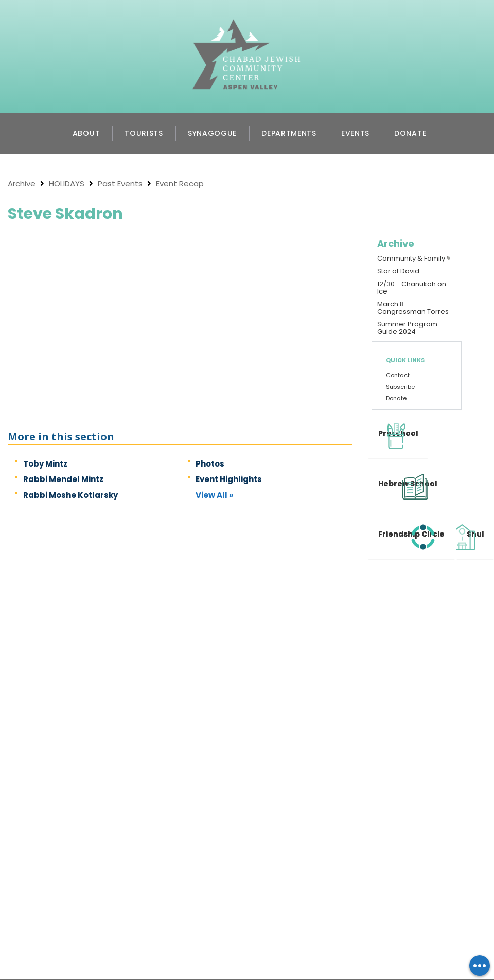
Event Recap (180, 184)
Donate (410, 133)
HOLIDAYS (67, 184)
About (86, 133)
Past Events (120, 184)
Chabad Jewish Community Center (247, 34)
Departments (289, 133)
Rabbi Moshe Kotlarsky (70, 495)
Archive (22, 184)
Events (355, 133)
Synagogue (212, 133)
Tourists (144, 133)
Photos (210, 464)
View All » (214, 495)
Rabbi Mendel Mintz (63, 479)
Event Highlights (229, 479)
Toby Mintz (45, 464)
